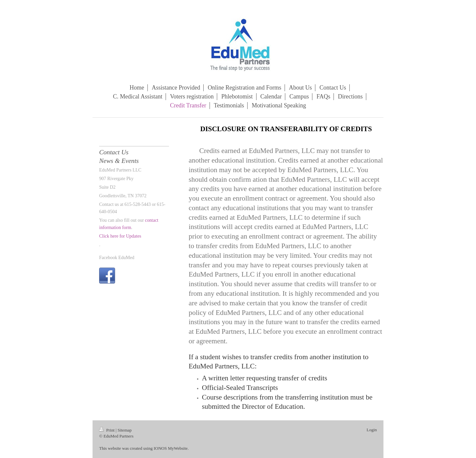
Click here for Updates (120, 236)
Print (107, 430)
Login (372, 430)
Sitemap (125, 430)
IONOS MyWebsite (171, 448)
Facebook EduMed (117, 258)
